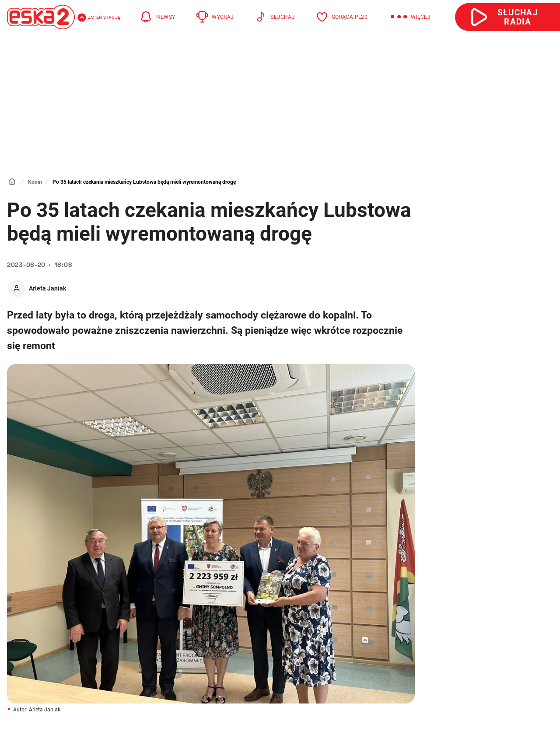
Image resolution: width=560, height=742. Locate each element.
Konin (35, 182)
